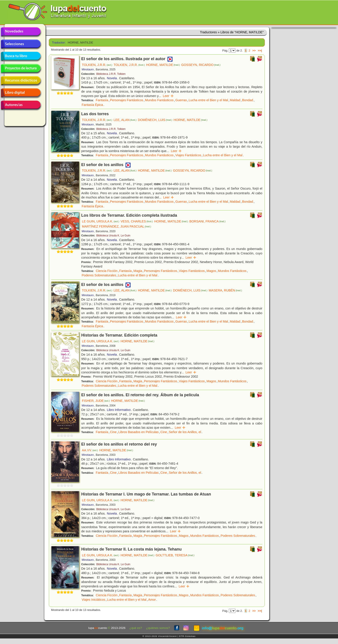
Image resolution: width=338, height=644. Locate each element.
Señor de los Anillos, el (185, 432)
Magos (211, 271)
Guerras (181, 100)
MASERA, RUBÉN (225, 290)
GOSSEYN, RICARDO (201, 65)
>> (254, 51)
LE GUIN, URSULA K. (101, 221)
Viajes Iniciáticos (93, 600)
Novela (112, 78)
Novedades (21, 32)
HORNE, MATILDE (163, 65)
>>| (260, 51)
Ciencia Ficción (107, 271)
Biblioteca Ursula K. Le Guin (113, 236)
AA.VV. (90, 450)
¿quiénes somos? (158, 628)
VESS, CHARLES (137, 221)
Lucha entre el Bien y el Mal (208, 100)
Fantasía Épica (92, 105)
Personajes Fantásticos (127, 100)
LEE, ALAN (125, 120)
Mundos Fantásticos (159, 100)
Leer (168, 96)
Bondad (248, 100)
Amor (152, 600)
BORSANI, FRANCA (207, 221)
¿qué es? (136, 628)
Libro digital (21, 93)
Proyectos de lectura (21, 68)
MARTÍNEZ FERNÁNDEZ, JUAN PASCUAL (117, 226)
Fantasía (102, 100)
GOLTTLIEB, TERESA (175, 555)
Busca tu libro (21, 56)
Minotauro (88, 69)
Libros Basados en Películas (138, 432)
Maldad (235, 100)
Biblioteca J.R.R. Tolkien (111, 74)
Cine (113, 432)
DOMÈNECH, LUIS (155, 120)
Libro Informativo (119, 410)
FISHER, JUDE (96, 401)
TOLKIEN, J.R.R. (97, 65)
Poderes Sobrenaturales (99, 275)
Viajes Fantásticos (188, 155)
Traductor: (58, 43)
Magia (138, 271)
